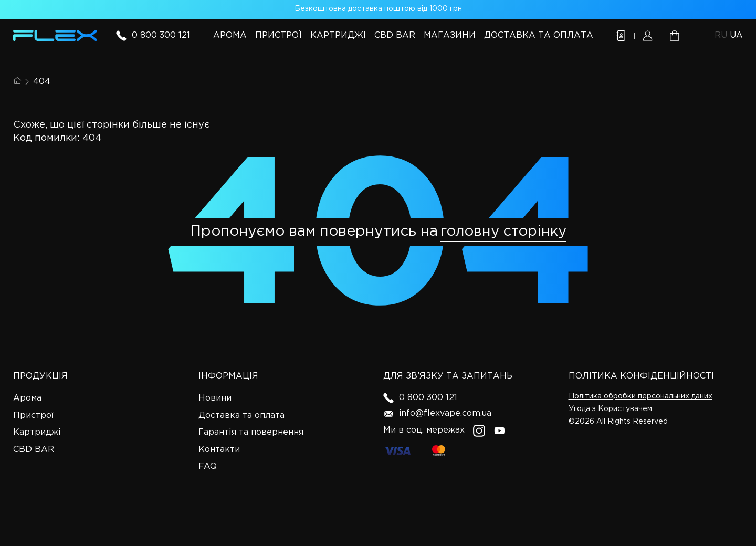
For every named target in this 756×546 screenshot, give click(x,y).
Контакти (219, 450)
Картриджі (338, 35)
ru (722, 35)
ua (736, 35)
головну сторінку (503, 232)
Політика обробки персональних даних (640, 396)
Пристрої (279, 35)
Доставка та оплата (539, 35)
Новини (215, 398)
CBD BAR (395, 35)
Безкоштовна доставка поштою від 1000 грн (378, 9)
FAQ (208, 466)
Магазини (450, 35)
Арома (230, 35)
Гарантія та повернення (251, 432)
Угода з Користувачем (610, 409)
